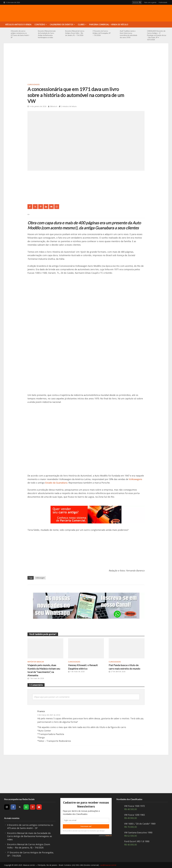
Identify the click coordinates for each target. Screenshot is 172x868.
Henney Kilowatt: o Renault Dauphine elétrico (83, 667)
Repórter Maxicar (36, 662)
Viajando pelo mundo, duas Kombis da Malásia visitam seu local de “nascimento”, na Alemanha (44, 670)
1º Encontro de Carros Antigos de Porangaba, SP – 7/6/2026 (102, 33)
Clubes (81, 25)
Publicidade (163, 2)
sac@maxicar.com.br (108, 865)
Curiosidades (34, 84)
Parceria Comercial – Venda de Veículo (109, 25)
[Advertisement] (86, 65)
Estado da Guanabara (56, 483)
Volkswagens (136, 479)
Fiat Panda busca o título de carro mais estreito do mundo (124, 667)
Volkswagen (40, 578)
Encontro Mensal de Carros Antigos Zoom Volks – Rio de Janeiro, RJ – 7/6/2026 (75, 33)
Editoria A (54, 106)
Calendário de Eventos (62, 25)
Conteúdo (40, 25)
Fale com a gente (150, 2)
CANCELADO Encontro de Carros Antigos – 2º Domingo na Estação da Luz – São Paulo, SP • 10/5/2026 (157, 35)
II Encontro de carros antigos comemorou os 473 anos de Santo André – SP (20, 34)
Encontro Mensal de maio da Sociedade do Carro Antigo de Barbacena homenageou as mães (47, 34)
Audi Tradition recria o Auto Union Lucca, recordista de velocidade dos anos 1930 (128, 34)
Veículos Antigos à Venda (18, 25)
